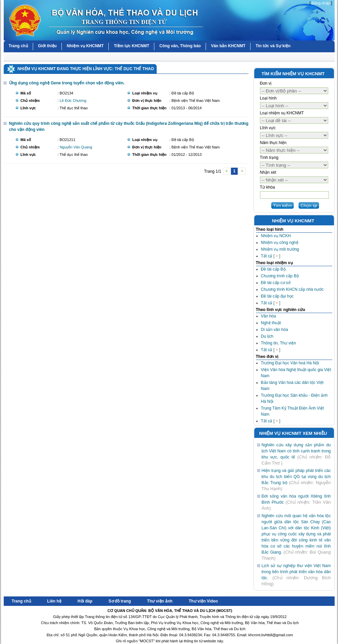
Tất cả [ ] (271, 256)
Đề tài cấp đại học (277, 296)
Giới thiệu (47, 46)
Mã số (26, 93)
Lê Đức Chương (73, 101)
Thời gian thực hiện (149, 108)
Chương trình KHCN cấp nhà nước (292, 289)
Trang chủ (18, 46)
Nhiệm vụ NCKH (276, 236)
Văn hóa (269, 316)
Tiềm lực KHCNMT (132, 46)
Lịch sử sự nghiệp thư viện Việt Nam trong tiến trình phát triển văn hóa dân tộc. (296, 572)
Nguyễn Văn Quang (76, 147)
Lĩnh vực (28, 108)
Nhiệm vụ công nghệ (280, 243)
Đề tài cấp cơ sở (276, 283)
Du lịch (267, 336)
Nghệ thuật (271, 323)
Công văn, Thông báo (180, 46)
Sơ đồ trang (120, 601)
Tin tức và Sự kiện (273, 46)
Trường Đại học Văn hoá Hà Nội (290, 363)
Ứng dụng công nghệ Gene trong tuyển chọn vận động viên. (67, 83)
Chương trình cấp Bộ (280, 276)
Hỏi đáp (85, 601)
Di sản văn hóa (275, 330)
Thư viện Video (203, 601)
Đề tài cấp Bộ (273, 269)
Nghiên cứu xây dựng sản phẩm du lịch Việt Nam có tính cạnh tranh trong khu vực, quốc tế (296, 451)
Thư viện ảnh (160, 601)
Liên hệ (54, 601)
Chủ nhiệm (30, 101)
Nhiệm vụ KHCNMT (85, 46)
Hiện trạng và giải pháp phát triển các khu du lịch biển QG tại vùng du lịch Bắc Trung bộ (296, 477)
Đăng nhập (321, 3)
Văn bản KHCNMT (228, 46)
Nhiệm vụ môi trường (280, 249)
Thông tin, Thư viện (279, 343)
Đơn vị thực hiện (147, 101)
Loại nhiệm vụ (145, 93)
